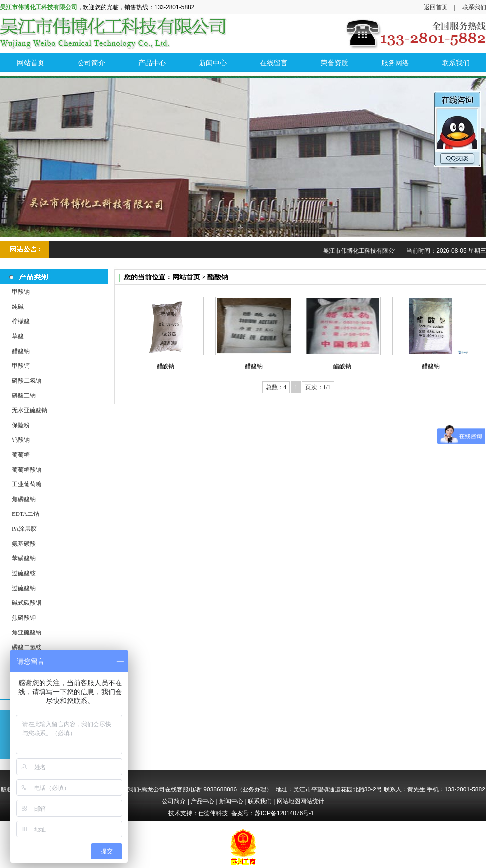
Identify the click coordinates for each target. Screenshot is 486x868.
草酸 (18, 336)
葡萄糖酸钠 (27, 470)
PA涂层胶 (24, 529)
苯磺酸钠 (24, 558)
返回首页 (436, 7)
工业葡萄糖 (27, 484)
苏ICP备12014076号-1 (284, 813)
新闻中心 (231, 801)
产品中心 (202, 801)
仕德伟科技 (213, 813)
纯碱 (18, 307)
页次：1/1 (318, 387)
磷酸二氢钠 (27, 381)
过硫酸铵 (24, 573)
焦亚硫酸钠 (27, 632)
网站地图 (288, 801)
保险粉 (21, 425)
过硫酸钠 (24, 588)
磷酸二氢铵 (27, 647)
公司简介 (174, 801)
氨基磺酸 (24, 544)
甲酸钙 (21, 366)
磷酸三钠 (24, 395)
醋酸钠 (21, 351)
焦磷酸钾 (24, 618)
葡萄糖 (21, 455)
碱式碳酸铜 (27, 603)
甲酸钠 (21, 292)
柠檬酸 (21, 321)
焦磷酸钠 (24, 499)
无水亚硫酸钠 (30, 410)
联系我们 (474, 7)
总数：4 (276, 387)
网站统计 (312, 801)
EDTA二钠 (25, 514)
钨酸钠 (21, 440)
